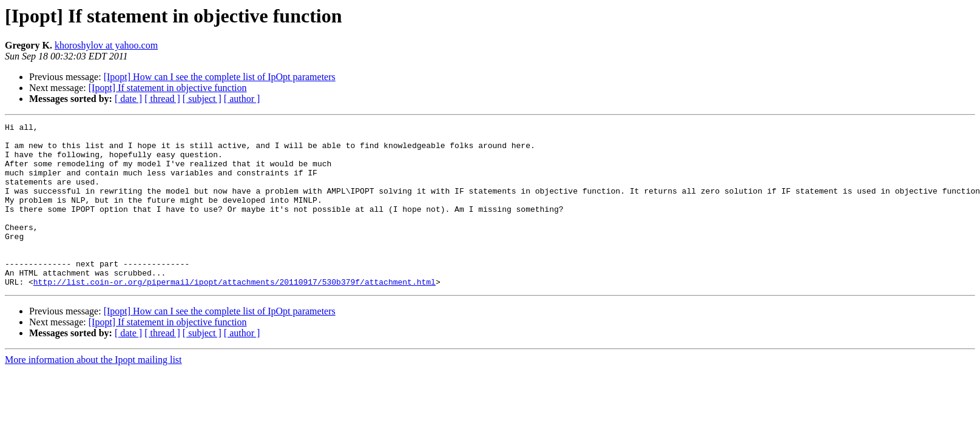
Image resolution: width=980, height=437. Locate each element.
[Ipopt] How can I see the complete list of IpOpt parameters (220, 77)
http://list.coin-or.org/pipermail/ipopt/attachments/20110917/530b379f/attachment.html (235, 314)
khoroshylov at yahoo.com (106, 45)
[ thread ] (162, 99)
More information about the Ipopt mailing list (93, 392)
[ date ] (128, 99)
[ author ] (242, 99)
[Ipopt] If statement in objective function (168, 88)
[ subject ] (202, 99)
